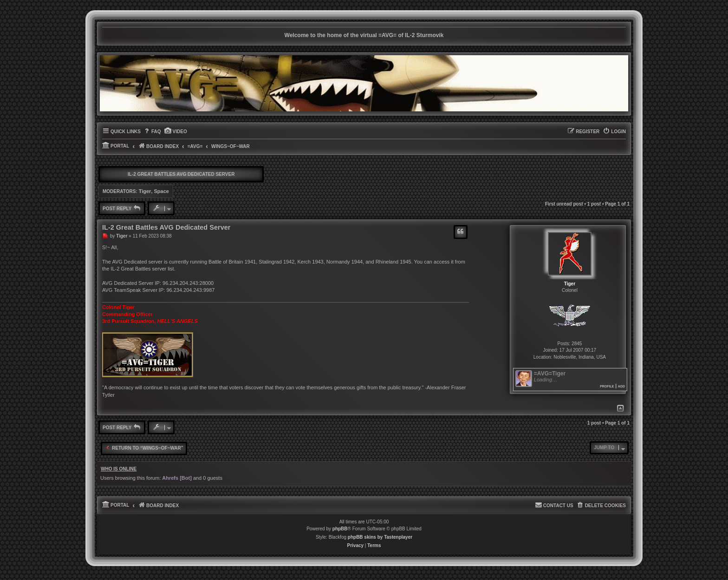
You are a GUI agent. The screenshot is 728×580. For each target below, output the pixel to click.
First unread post (564, 204)
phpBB (340, 529)
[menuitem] (152, 132)
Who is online (119, 469)
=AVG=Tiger (550, 374)
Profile (607, 386)
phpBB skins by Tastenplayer (380, 537)
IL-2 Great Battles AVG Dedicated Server (181, 174)
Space (162, 191)
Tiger (145, 191)
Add (621, 386)
